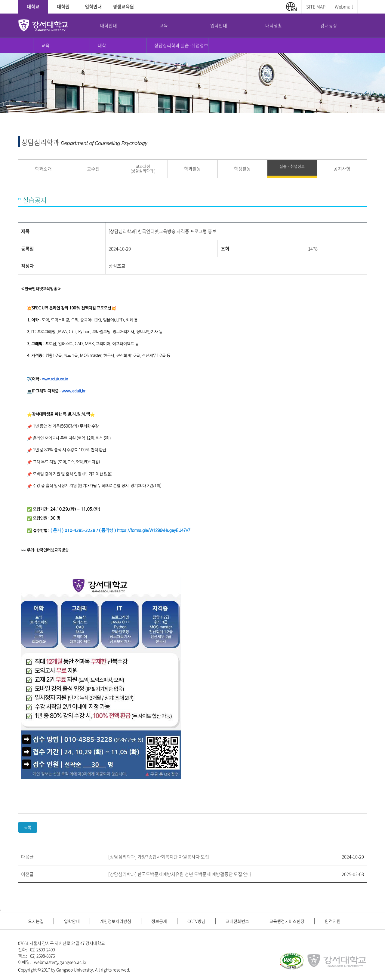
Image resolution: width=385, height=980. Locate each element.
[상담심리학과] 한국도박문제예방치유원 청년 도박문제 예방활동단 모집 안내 (180, 874)
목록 (28, 827)
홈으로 (26, 45)
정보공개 (163, 921)
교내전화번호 (243, 921)
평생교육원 (123, 7)
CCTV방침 (201, 921)
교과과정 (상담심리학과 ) (143, 169)
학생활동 (242, 169)
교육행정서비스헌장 (293, 921)
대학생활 (274, 26)
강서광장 (329, 26)
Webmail (344, 7)
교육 (164, 26)
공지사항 (342, 169)
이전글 (27, 874)
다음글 (27, 857)
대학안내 (109, 26)
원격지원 (340, 921)
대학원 (63, 7)
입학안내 (93, 7)
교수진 (93, 169)
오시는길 (36, 921)
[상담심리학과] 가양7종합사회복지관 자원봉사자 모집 (159, 857)
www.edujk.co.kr (55, 379)
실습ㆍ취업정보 (292, 166)
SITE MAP (316, 7)
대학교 (33, 7)
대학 (102, 45)
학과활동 (192, 169)
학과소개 (43, 169)
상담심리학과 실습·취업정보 (181, 45)
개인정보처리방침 (118, 921)
